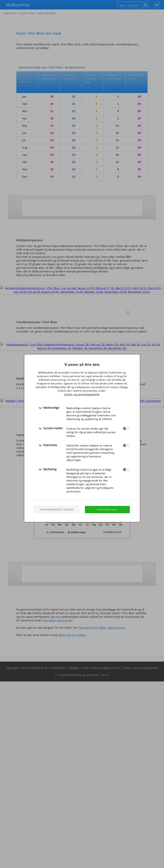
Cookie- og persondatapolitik (82, 394)
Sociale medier (53, 428)
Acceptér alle (107, 510)
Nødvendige (51, 408)
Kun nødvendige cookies (57, 510)
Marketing (50, 469)
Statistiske (50, 445)
